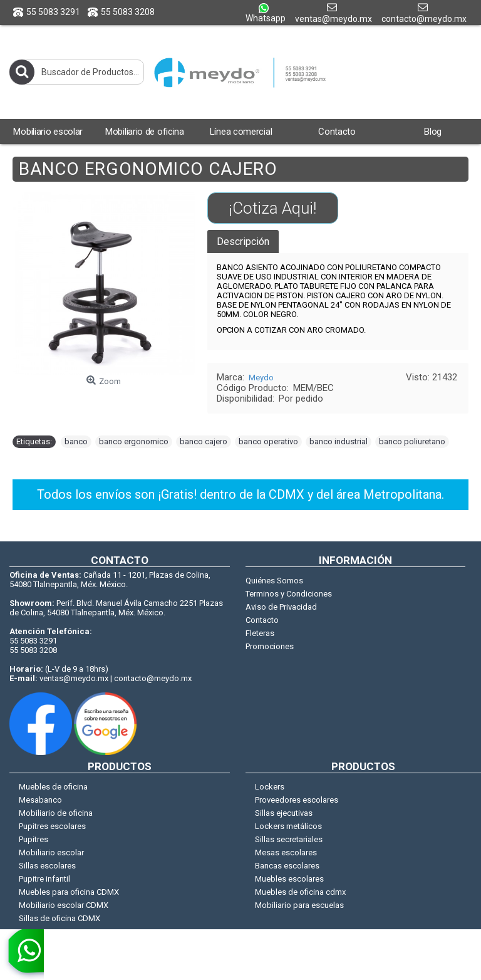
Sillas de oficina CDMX (59, 918)
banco (76, 441)
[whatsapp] (22, 954)
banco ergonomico (134, 441)
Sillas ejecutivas (284, 813)
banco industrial (339, 441)
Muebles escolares (289, 879)
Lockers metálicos (288, 826)
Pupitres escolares (52, 826)
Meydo (261, 378)
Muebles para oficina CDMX (69, 892)
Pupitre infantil (44, 879)
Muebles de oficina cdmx (300, 892)
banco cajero (204, 441)
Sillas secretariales (289, 839)
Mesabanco (40, 800)
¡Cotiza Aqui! (272, 208)
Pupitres (34, 839)
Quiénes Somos (274, 581)
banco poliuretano (412, 441)
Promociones (270, 646)
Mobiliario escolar (51, 852)
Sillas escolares (47, 866)
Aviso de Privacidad (281, 607)
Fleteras (260, 633)
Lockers (270, 787)
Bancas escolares (287, 866)
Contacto (262, 620)
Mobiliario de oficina (56, 813)
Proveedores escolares (297, 800)
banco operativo (268, 441)
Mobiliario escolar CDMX (64, 905)
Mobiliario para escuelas (299, 905)
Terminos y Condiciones (289, 594)
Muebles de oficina (53, 787)
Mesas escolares (286, 852)
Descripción (243, 242)
